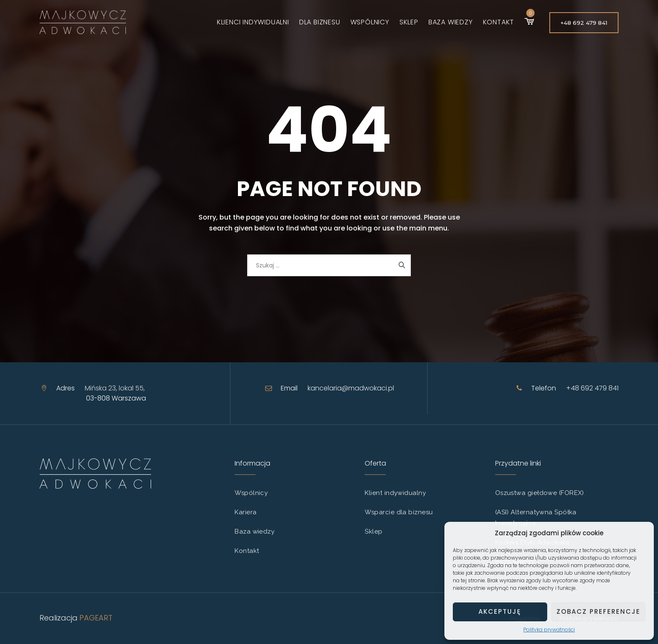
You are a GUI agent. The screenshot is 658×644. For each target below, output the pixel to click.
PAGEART (96, 618)
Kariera (245, 512)
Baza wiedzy (445, 22)
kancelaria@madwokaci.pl (351, 388)
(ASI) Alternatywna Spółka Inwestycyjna (536, 518)
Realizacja (59, 618)
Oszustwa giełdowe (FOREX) (540, 493)
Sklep (403, 22)
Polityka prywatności (549, 630)
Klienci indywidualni (247, 22)
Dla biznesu (314, 22)
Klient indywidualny (395, 493)
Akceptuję (500, 611)
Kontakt (492, 22)
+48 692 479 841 (584, 23)
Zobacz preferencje (598, 611)
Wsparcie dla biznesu (399, 512)
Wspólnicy (364, 22)
